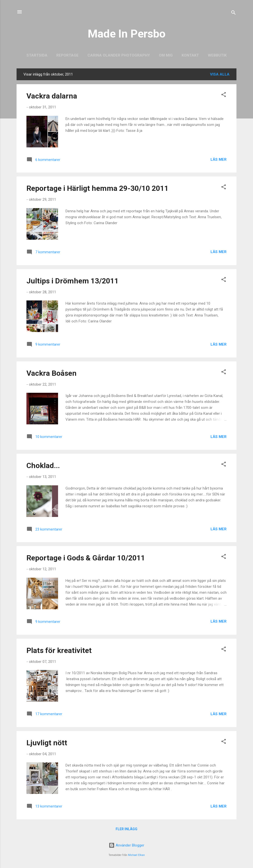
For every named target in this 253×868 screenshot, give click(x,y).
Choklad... (43, 465)
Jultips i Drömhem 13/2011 (73, 281)
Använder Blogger (126, 845)
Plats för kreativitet (59, 650)
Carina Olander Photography (119, 55)
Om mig (166, 55)
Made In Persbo (127, 34)
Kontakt (190, 55)
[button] (224, 95)
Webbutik (217, 55)
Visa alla (220, 74)
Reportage (67, 55)
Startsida (37, 55)
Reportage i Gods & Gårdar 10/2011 (86, 558)
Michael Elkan (136, 855)
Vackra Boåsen (52, 373)
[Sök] (233, 13)
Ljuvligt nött (47, 743)
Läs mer (219, 159)
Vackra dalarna (52, 96)
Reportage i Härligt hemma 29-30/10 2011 (97, 188)
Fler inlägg (126, 829)
